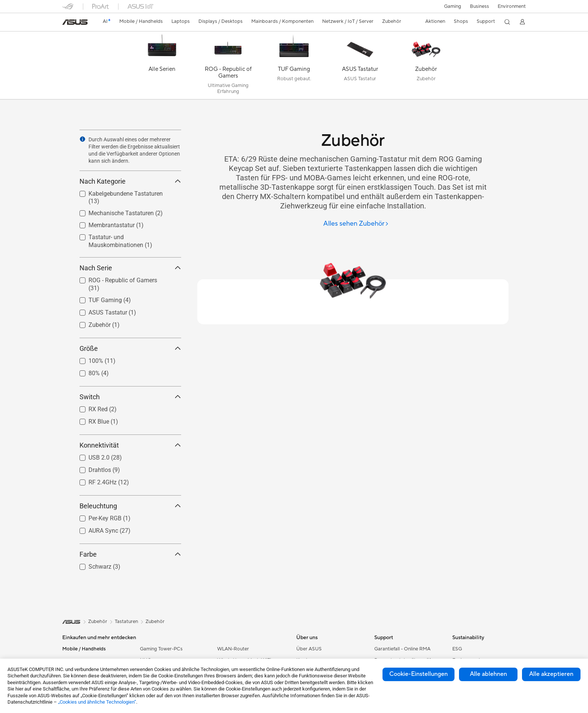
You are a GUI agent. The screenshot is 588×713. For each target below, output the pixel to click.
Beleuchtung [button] (130, 506)
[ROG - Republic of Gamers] (228, 67)
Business (479, 6)
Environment (512, 6)
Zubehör (155, 622)
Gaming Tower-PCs (161, 649)
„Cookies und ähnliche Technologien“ (97, 702)
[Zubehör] (426, 67)
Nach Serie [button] (130, 268)
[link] (75, 22)
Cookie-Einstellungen (418, 674)
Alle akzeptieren (551, 674)
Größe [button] (130, 348)
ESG (457, 649)
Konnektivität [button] (130, 445)
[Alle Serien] (162, 67)
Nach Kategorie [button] (130, 181)
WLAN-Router (233, 649)
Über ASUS (309, 649)
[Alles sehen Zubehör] (356, 224)
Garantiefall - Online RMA (402, 649)
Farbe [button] (130, 554)
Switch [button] (130, 397)
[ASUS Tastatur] (360, 67)
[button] (452, 6)
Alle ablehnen (488, 674)
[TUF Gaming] (294, 67)
